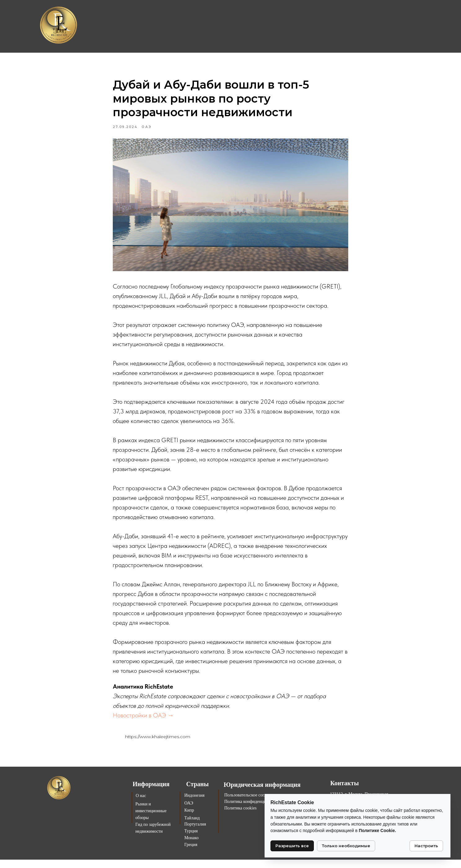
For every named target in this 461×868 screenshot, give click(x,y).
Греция (191, 853)
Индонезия (194, 804)
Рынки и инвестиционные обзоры (151, 819)
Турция (191, 839)
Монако (191, 846)
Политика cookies (240, 816)
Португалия (195, 833)
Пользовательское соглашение (252, 803)
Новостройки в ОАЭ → (143, 719)
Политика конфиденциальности (254, 810)
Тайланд (192, 826)
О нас (141, 804)
